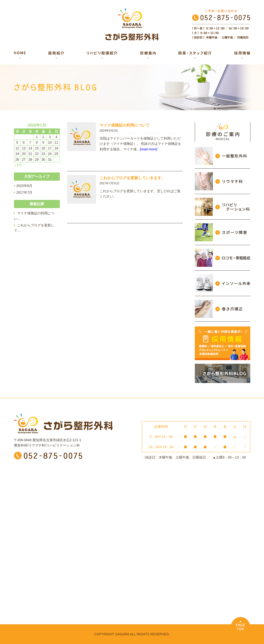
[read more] (149, 149)
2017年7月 (24, 192)
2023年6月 (24, 186)
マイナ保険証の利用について (125, 125)
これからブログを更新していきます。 (132, 178)
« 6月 (18, 165)
